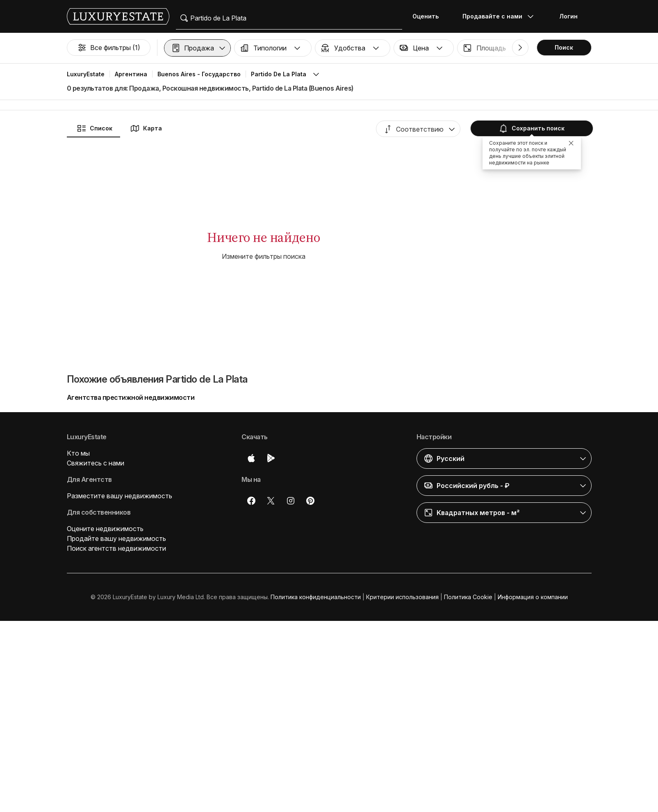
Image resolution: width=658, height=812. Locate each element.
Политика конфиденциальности (316, 597)
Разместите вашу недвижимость (120, 496)
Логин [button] (568, 16)
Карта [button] (146, 128)
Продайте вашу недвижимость (116, 538)
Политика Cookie (468, 597)
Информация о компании (533, 597)
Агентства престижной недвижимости (131, 397)
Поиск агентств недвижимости (116, 548)
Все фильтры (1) (109, 48)
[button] (197, 48)
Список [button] (94, 128)
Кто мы (78, 453)
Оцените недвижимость (105, 529)
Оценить (426, 16)
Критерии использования (402, 597)
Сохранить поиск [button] (531, 129)
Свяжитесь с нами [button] (96, 463)
